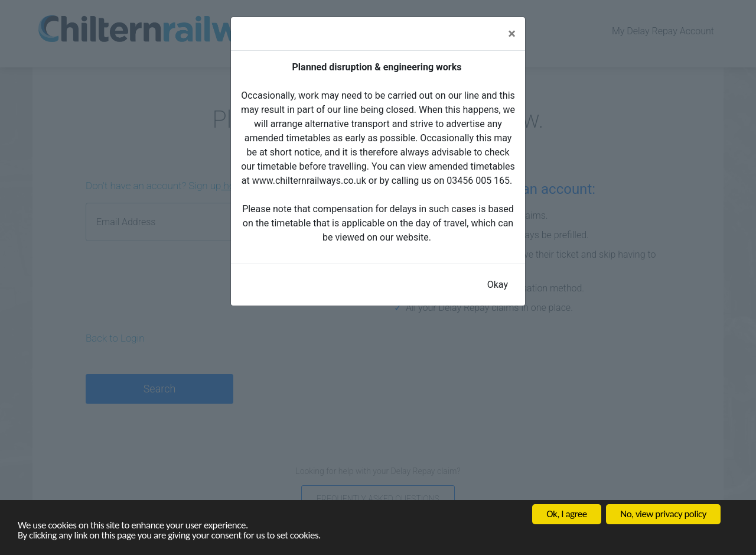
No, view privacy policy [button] (663, 514)
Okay (498, 285)
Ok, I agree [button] (566, 514)
